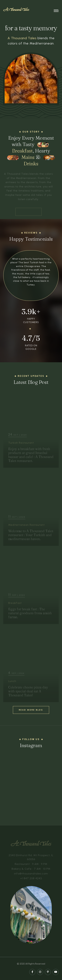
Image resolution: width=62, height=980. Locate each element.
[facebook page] (32, 972)
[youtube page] (56, 972)
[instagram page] (40, 972)
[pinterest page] (48, 972)
